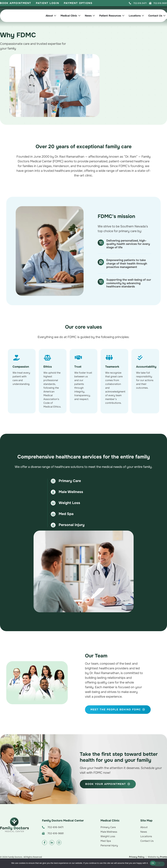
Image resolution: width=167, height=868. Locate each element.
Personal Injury (72, 525)
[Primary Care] (53, 481)
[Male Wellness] (53, 492)
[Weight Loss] (53, 503)
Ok (153, 863)
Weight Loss (69, 503)
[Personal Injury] (53, 525)
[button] (138, 3)
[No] (159, 864)
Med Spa (66, 514)
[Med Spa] (53, 514)
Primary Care (70, 481)
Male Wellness (71, 492)
